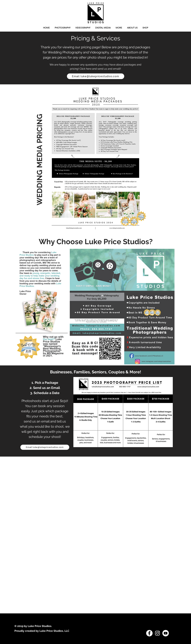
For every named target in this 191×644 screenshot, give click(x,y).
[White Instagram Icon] (157, 633)
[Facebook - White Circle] (149, 633)
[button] (119, 28)
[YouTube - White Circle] (166, 633)
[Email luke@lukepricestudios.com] (96, 76)
